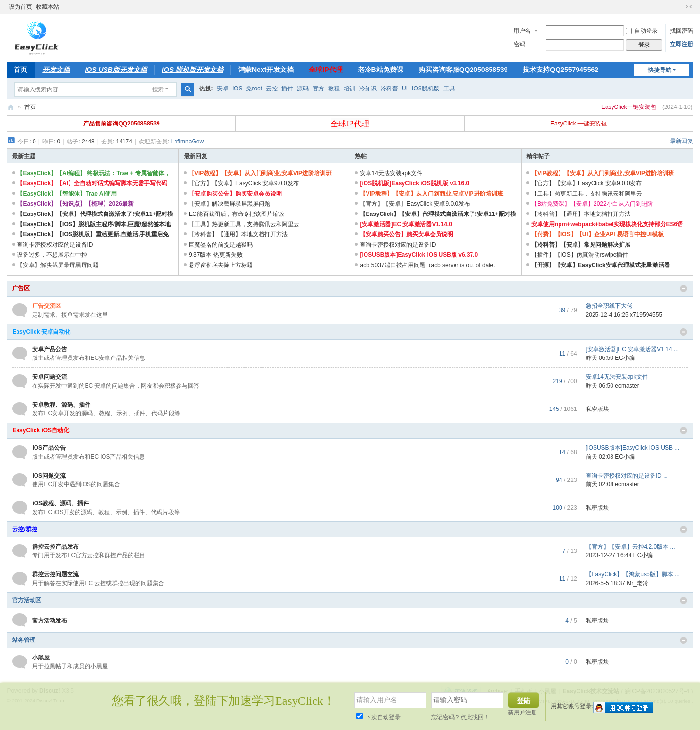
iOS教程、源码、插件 (61, 503)
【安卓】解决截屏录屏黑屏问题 (58, 265)
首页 (20, 70)
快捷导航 (660, 70)
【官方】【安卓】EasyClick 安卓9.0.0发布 (244, 183)
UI (405, 89)
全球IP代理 (325, 70)
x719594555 (646, 315)
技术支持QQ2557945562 (560, 70)
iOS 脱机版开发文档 (192, 70)
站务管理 (24, 640)
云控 (272, 89)
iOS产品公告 (49, 448)
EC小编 (625, 358)
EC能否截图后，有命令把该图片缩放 (236, 214)
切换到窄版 (689, 7)
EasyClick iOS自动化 (41, 430)
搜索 (158, 89)
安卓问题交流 (50, 377)
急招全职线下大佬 (609, 306)
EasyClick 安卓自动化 (41, 332)
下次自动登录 (378, 717)
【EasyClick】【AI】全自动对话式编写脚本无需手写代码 (92, 183)
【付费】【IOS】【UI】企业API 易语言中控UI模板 (597, 234)
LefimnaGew (187, 142)
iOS (237, 89)
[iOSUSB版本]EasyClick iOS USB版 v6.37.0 (419, 255)
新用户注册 (523, 712)
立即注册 (682, 44)
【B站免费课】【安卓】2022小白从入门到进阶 (592, 204)
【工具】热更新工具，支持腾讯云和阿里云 (244, 224)
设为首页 (20, 7)
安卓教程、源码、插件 (61, 405)
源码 (303, 89)
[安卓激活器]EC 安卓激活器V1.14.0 (406, 224)
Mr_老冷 (638, 583)
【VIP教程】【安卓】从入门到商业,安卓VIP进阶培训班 (260, 173)
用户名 (522, 31)
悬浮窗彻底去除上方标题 (221, 265)
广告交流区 (47, 306)
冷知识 (368, 89)
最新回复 (682, 141)
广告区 (21, 288)
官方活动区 (27, 600)
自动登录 (642, 31)
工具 (449, 89)
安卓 (223, 89)
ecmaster (627, 386)
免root (254, 89)
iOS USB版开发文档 (116, 70)
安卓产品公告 (50, 349)
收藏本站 (48, 7)
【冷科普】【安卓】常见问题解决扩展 (581, 245)
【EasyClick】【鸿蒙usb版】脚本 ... (633, 574)
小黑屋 (41, 658)
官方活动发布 (50, 621)
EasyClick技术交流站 (11, 107)
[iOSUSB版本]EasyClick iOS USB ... (633, 448)
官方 (318, 89)
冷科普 (389, 89)
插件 (287, 89)
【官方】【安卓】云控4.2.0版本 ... (630, 547)
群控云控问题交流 (55, 574)
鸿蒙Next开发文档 (266, 70)
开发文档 (56, 70)
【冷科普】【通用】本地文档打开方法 (238, 234)
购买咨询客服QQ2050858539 (463, 70)
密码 (520, 44)
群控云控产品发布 (55, 547)
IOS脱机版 (426, 89)
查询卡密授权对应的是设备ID (55, 245)
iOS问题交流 (49, 476)
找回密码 (682, 31)
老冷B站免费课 (381, 70)
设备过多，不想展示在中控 (52, 255)
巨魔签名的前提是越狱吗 (221, 245)
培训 (350, 89)
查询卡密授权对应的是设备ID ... (627, 476)
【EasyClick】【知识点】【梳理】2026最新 (75, 204)
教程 (334, 89)
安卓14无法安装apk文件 (391, 173)
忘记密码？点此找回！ (460, 717)
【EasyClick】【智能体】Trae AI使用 (67, 194)
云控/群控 (25, 529)
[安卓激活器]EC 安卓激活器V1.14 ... (632, 349)
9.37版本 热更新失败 (216, 255)
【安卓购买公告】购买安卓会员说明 (235, 194)
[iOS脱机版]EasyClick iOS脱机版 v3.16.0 (414, 183)
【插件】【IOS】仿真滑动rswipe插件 (580, 255)
